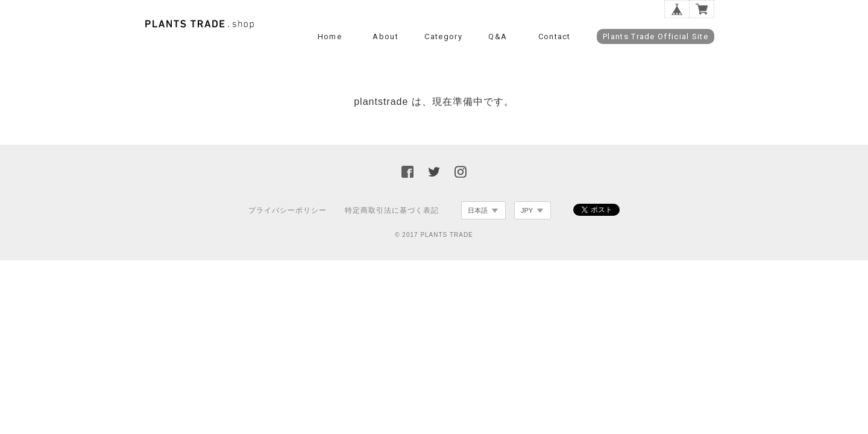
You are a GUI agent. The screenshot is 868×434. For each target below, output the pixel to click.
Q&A (498, 36)
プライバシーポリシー (288, 210)
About (385, 36)
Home (330, 36)
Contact (555, 36)
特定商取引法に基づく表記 (392, 210)
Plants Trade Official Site (656, 36)
